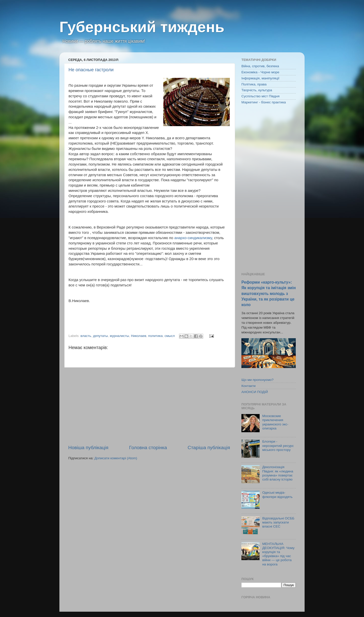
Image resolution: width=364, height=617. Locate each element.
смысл (170, 336)
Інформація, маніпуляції (260, 78)
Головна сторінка (148, 448)
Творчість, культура (257, 90)
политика (155, 336)
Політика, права (254, 84)
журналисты (119, 336)
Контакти (248, 386)
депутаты (100, 336)
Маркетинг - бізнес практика (264, 102)
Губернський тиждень (142, 27)
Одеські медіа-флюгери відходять (277, 495)
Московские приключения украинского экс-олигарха (275, 422)
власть (86, 336)
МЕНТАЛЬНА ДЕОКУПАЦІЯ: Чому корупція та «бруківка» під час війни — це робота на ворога (278, 554)
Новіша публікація (88, 448)
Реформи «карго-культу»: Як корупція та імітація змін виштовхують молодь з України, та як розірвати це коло (269, 293)
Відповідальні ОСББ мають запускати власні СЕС (278, 522)
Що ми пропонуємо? (257, 380)
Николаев (139, 336)
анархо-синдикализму (193, 238)
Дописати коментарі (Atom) (116, 458)
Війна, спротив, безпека (260, 66)
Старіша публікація (209, 448)
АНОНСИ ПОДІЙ (255, 392)
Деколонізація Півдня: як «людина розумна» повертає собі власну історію (278, 473)
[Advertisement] (149, 406)
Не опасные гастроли (91, 70)
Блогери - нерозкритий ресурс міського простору (278, 445)
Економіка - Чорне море (260, 72)
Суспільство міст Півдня (260, 96)
